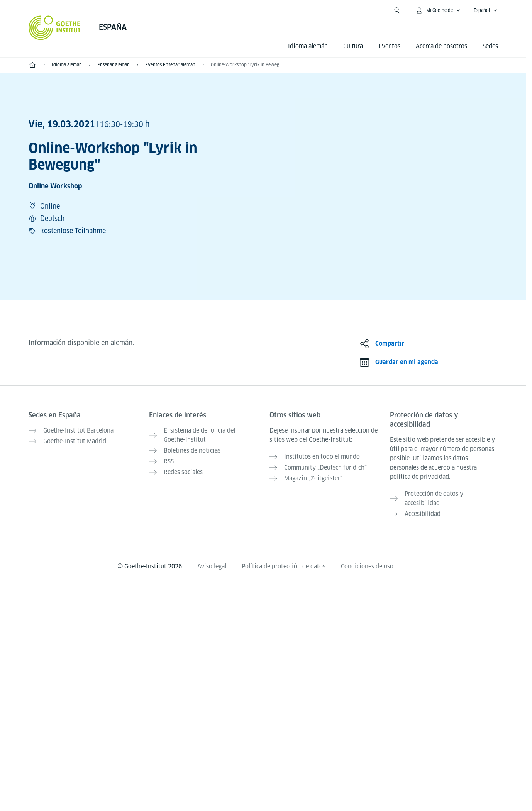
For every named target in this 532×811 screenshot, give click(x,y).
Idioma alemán (308, 46)
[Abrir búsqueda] (397, 10)
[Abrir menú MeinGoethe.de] (438, 10)
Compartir (390, 344)
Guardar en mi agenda (407, 362)
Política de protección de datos (284, 566)
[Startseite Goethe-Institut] (55, 28)
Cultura (353, 46)
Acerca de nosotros (441, 46)
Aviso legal (212, 566)
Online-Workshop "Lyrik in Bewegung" (247, 65)
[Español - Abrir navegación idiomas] (486, 10)
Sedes (490, 46)
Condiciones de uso (367, 566)
